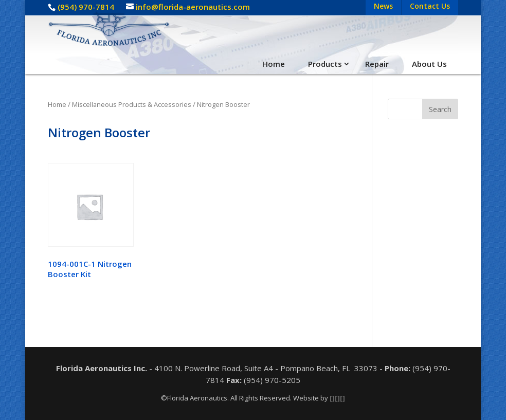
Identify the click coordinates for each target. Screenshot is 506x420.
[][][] (337, 398)
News (383, 6)
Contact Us (430, 6)
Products (325, 64)
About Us (429, 64)
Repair (377, 64)
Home (274, 64)
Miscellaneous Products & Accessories (132, 104)
